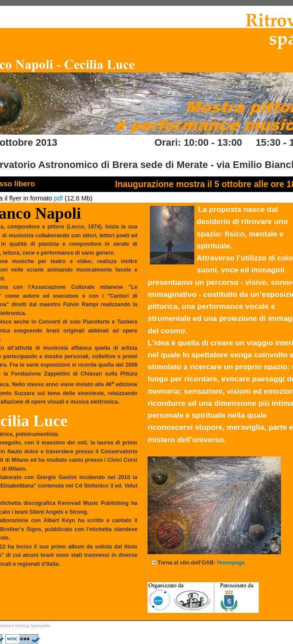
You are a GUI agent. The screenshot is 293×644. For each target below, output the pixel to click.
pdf (58, 198)
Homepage (231, 563)
